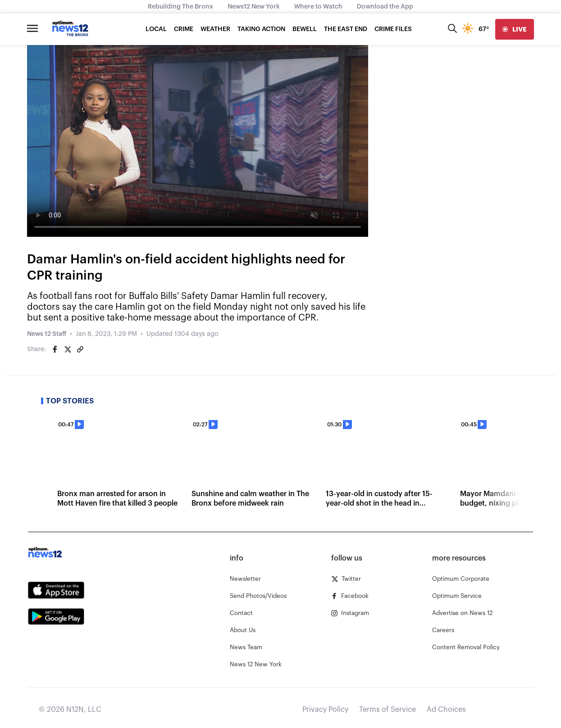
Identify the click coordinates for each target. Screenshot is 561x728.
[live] (515, 29)
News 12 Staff (47, 334)
